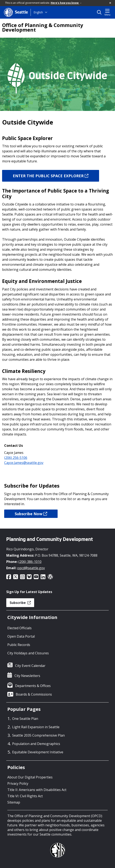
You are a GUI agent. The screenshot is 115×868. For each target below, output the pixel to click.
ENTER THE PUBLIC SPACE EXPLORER (51, 176)
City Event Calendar (30, 666)
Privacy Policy (18, 783)
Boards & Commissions (34, 694)
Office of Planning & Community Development (43, 27)
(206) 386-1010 (30, 562)
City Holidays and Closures (28, 653)
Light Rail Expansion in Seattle (36, 727)
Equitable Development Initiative (38, 752)
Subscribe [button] (20, 603)
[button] (110, 3)
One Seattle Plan (25, 719)
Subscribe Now (31, 514)
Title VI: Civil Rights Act (25, 796)
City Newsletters (27, 676)
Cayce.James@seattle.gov (24, 463)
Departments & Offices (33, 686)
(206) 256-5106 (16, 458)
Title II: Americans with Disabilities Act (37, 790)
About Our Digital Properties (30, 777)
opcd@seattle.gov (31, 568)
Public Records (19, 645)
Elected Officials (19, 628)
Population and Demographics (36, 744)
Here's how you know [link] (66, 3)
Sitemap (14, 802)
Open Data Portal (21, 636)
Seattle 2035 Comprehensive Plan (38, 735)
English (38, 12)
